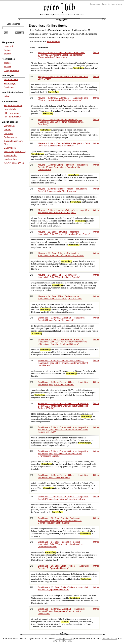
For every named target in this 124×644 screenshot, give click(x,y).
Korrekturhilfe (10, 109)
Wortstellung (10, 126)
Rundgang (9, 87)
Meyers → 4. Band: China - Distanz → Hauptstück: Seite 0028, (61, 55)
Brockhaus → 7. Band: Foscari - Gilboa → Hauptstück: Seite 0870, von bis (63, 498)
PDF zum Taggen (12, 113)
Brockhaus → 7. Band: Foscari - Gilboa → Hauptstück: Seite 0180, (63, 430)
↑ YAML (59, 639)
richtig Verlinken (11, 71)
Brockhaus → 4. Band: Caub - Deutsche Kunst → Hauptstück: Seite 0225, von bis (63, 342)
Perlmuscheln (10, 137)
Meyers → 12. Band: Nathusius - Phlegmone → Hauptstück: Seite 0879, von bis (64, 233)
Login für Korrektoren (112, 4)
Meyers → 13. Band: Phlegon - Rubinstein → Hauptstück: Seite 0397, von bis (61, 254)
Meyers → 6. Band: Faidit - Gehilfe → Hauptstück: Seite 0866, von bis (64, 145)
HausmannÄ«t (10, 155)
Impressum (95, 4)
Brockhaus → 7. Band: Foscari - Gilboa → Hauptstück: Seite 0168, (63, 406)
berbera (7, 130)
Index (6, 96)
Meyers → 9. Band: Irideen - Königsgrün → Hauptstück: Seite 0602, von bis (64, 211)
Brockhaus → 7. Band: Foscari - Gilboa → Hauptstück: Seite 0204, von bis (63, 454)
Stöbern (8, 54)
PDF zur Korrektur (12, 117)
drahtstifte (8, 134)
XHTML (63, 641)
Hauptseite (9, 46)
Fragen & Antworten (13, 106)
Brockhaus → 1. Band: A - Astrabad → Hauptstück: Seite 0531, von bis (61, 319)
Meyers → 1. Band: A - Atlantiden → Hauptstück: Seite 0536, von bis (63, 99)
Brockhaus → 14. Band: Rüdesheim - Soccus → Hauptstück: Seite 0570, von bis (61, 544)
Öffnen (96, 53)
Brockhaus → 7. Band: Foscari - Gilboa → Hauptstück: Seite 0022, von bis (63, 383)
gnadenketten (10, 159)
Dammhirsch (10, 148)
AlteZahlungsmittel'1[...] (15, 152)
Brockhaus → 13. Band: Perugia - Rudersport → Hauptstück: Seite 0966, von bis (60, 521)
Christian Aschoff (110, 639)
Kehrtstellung (53, 42)
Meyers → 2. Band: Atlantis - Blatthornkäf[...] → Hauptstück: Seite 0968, (61, 122)
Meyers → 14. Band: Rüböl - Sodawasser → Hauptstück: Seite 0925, (60, 298)
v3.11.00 (68, 639)
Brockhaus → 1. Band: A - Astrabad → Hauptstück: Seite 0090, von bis (61, 611)
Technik (7, 63)
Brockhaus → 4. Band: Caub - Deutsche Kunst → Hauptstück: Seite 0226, (63, 363)
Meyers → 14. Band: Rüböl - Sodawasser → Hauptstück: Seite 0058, (59, 276)
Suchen (7, 50)
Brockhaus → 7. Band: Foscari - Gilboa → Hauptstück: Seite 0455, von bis (63, 476)
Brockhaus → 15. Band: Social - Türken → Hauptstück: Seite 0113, (63, 589)
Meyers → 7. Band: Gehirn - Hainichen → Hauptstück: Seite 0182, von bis (63, 167)
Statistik (8, 67)
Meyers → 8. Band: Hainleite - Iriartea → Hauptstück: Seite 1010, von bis (63, 190)
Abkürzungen (10, 83)
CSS (70, 641)
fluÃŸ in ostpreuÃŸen (14, 163)
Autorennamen (11, 80)
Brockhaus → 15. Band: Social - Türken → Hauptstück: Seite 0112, (63, 567)
